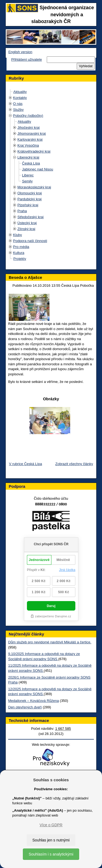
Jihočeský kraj (29, 128)
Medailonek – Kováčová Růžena (33, 701)
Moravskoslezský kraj (34, 187)
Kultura (19, 253)
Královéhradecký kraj (34, 151)
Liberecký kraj (28, 157)
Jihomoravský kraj (32, 133)
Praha (22, 211)
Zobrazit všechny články (74, 464)
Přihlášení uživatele (27, 59)
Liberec (28, 175)
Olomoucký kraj (30, 193)
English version (20, 52)
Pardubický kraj (30, 199)
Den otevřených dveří (25, 707)
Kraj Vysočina (28, 145)
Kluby (18, 235)
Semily (27, 181)
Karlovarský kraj (30, 139)
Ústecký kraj (27, 223)
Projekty (20, 259)
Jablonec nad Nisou (38, 169)
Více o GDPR (51, 825)
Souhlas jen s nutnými (51, 840)
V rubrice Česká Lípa (25, 464)
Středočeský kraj (30, 217)
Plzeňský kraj (28, 205)
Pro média (21, 247)
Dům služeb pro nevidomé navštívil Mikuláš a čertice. (50, 642)
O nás (18, 104)
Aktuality (20, 92)
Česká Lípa (31, 163)
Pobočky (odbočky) (28, 116)
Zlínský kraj (26, 229)
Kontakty (20, 98)
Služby (18, 110)
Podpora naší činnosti (30, 241)
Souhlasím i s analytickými (51, 854)
